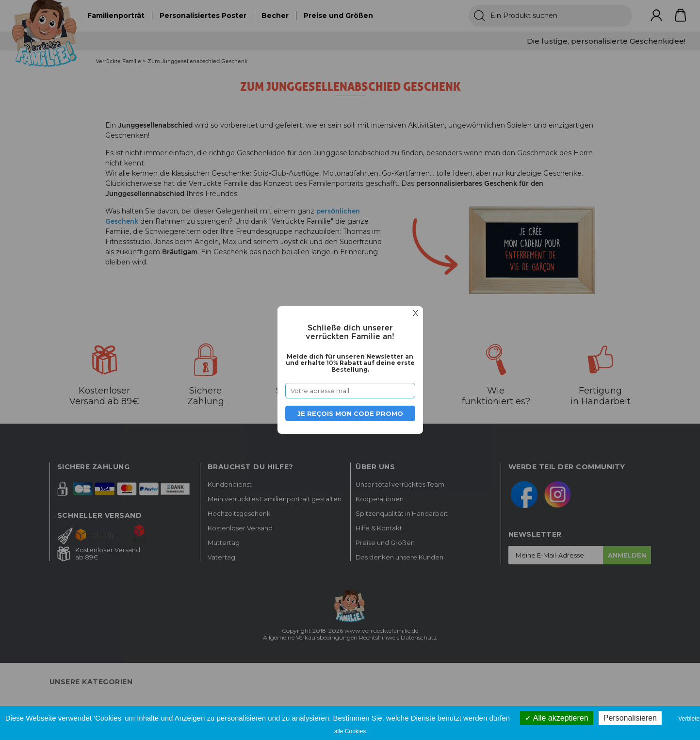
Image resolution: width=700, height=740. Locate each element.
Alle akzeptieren (556, 718)
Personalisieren (630, 718)
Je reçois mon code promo (350, 413)
